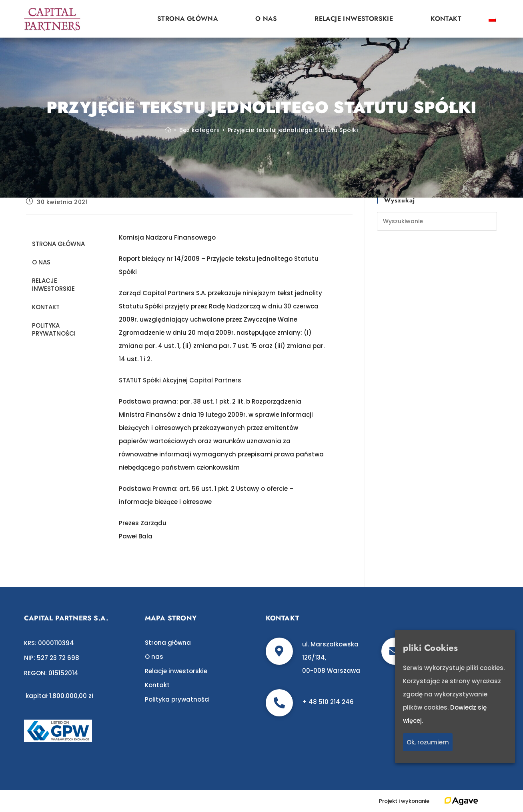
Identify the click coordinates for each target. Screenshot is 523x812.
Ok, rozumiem (428, 742)
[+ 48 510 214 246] (279, 703)
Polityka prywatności (54, 329)
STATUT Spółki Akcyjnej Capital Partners (180, 380)
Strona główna (187, 19)
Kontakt (446, 19)
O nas (266, 19)
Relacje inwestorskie (354, 19)
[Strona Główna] (168, 130)
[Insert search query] (437, 221)
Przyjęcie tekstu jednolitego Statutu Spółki (293, 130)
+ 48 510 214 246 (328, 702)
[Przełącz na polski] (492, 19)
